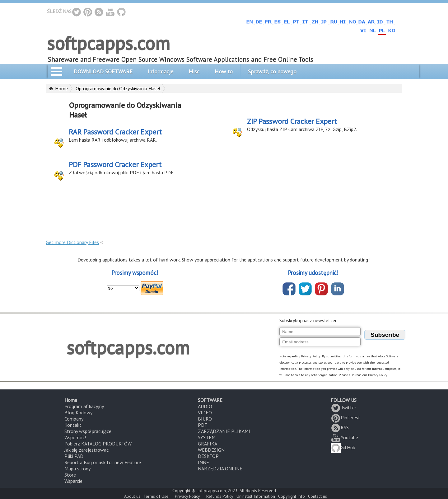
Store (70, 475)
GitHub (343, 447)
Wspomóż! (75, 437)
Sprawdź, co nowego (272, 71)
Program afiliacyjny (84, 406)
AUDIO (205, 406)
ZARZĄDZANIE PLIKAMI (224, 431)
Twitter (343, 407)
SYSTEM (207, 437)
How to (224, 71)
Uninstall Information (256, 496)
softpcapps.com (108, 43)
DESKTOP (208, 456)
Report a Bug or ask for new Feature (103, 462)
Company (74, 419)
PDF (203, 425)
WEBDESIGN (211, 450)
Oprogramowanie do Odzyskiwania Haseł (118, 88)
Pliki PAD (74, 456)
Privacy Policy (187, 496)
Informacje (161, 71)
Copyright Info (292, 496)
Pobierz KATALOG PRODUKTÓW (98, 444)
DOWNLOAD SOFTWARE (103, 71)
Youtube (344, 437)
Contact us (317, 496)
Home (61, 88)
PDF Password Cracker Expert (115, 165)
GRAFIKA (208, 444)
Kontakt (73, 425)
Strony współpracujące (88, 431)
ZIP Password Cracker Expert (292, 121)
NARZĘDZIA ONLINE (220, 468)
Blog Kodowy (78, 412)
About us (132, 496)
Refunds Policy (220, 496)
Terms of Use (156, 496)
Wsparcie (73, 481)
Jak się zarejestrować (86, 450)
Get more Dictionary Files (72, 242)
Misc (194, 71)
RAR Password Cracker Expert (115, 132)
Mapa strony (77, 468)
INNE (203, 462)
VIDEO (205, 412)
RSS (340, 427)
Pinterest (345, 417)
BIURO (205, 419)
